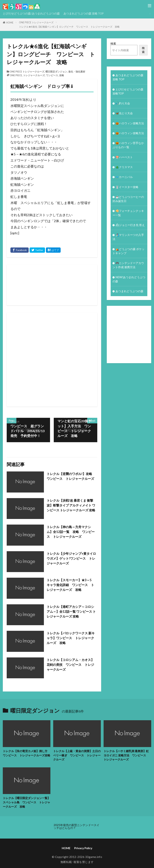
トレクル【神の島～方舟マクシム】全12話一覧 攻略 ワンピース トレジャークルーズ (70, 532)
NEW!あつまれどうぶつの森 (128, 283)
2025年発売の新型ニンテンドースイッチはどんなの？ (76, 827)
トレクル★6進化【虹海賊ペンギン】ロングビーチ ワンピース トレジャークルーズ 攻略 (69, 27)
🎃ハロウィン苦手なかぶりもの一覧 (128, 146)
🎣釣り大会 (123, 104)
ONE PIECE (16, 75)
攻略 (62, 75)
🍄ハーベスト (124, 159)
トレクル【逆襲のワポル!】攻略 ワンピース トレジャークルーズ (72, 476)
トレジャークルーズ (34, 75)
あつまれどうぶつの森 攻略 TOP (84, 13)
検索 (113, 43)
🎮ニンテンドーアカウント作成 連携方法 (128, 269)
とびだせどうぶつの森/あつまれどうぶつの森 (31, 13)
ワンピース (52, 75)
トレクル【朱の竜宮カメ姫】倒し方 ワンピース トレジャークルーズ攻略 (27, 753)
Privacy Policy (83, 848)
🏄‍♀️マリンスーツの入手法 (128, 240)
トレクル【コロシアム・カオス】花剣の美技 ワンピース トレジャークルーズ (72, 665)
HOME (10, 23)
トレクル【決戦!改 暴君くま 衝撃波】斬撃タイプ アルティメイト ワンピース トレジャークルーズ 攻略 (71, 508)
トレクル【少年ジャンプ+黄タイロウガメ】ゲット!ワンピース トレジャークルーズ (71, 558)
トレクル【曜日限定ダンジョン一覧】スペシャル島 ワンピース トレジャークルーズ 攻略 (27, 802)
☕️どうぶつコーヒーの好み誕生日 (128, 201)
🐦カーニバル (124, 179)
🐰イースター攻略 (127, 189)
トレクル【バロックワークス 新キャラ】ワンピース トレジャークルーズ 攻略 (72, 638)
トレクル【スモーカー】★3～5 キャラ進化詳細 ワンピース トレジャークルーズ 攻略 (72, 585)
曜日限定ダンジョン (56, 72)
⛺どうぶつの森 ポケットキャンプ (129, 254)
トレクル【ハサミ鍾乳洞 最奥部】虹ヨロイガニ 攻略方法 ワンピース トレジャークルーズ (126, 755)
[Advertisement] (82, 360)
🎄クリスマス (124, 169)
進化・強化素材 (77, 72)
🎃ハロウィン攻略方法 (130, 124)
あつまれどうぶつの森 (129, 295)
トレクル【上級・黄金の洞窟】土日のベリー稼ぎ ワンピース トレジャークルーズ (77, 755)
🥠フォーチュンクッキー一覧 (128, 216)
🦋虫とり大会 (124, 114)
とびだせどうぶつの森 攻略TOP (128, 92)
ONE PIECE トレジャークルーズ (36, 22)
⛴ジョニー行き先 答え (130, 228)
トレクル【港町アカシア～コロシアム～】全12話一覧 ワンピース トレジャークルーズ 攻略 (72, 612)
